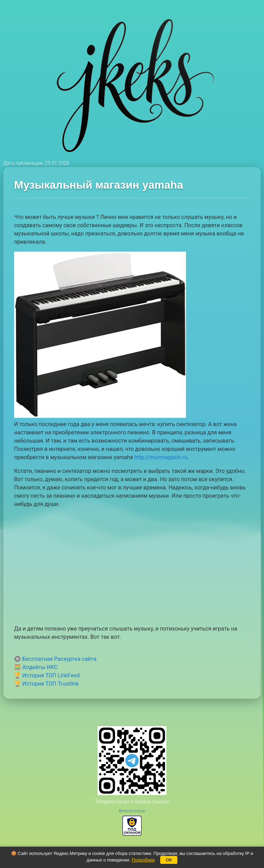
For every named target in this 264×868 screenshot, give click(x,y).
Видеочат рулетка (132, 811)
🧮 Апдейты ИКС (36, 667)
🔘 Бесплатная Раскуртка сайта (55, 659)
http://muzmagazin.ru (161, 457)
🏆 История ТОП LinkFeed (47, 675)
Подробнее (143, 860)
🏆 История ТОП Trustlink (46, 684)
